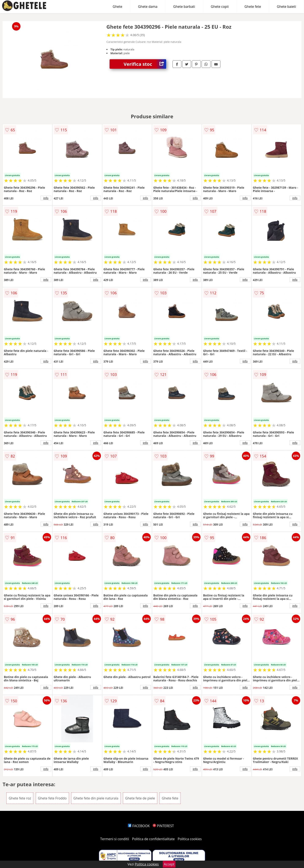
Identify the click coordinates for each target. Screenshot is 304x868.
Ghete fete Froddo (52, 798)
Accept (169, 864)
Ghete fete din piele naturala (96, 798)
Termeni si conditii (115, 839)
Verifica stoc (145, 64)
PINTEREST (163, 826)
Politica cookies (190, 839)
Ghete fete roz (20, 798)
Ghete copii (220, 7)
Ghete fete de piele (140, 798)
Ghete (117, 7)
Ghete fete (253, 7)
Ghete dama (148, 7)
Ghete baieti (286, 7)
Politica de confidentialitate (153, 839)
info (46, 198)
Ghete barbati (184, 7)
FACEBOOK (139, 826)
